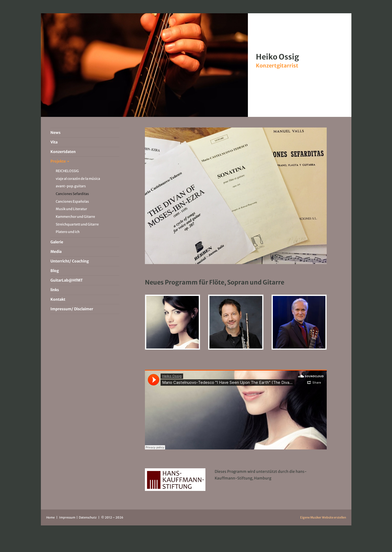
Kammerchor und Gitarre (75, 217)
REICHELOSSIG (67, 171)
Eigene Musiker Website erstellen (323, 517)
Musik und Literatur (71, 209)
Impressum (68, 517)
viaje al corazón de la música (78, 179)
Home (50, 517)
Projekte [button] (60, 161)
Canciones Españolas (72, 201)
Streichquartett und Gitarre (77, 224)
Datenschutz (88, 517)
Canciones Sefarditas (72, 194)
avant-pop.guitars (71, 186)
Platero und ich (68, 232)
